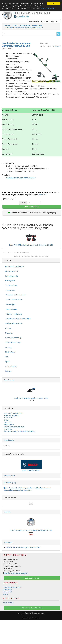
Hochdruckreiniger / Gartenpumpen (18, 319)
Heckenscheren (11, 285)
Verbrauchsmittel (11, 366)
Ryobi (7, 362)
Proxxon (8, 371)
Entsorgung (8, 429)
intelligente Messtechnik (14, 323)
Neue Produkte (9, 380)
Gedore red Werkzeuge (13, 338)
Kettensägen (10, 304)
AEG (7, 357)
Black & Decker (11, 352)
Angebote (7, 512)
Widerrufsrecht (9, 425)
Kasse (45, 21)
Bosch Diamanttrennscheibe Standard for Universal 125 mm (31, 530)
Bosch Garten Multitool (14, 300)
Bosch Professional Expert (14, 267)
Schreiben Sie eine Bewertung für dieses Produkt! (23, 548)
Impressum (7, 422)
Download (43, 195)
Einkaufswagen (9, 440)
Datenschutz (7, 590)
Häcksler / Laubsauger (14, 314)
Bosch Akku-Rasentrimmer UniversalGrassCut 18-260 (35, 256)
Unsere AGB (8, 418)
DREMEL (8, 347)
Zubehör (8, 328)
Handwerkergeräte (12, 271)
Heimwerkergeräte (12, 276)
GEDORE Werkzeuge (13, 343)
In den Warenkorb (32, 207)
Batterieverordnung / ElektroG (14, 427)
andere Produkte (9, 476)
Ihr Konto (55, 21)
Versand (57, 46)
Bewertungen (9, 199)
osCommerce (35, 618)
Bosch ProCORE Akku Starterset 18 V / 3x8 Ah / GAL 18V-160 (31, 245)
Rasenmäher (10, 290)
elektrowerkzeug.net (37, 613)
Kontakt (6, 420)
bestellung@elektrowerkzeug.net (16, 573)
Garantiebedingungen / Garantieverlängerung (19, 431)
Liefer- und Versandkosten (13, 413)
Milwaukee (9, 333)
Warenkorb (34, 21)
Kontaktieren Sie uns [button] (32, 578)
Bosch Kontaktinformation (31, 470)
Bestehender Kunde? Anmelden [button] (32, 608)
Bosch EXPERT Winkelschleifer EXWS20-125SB (31, 398)
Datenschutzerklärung (48, 8)
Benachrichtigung (10, 483)
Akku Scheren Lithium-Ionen (16, 295)
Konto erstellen (8, 603)
